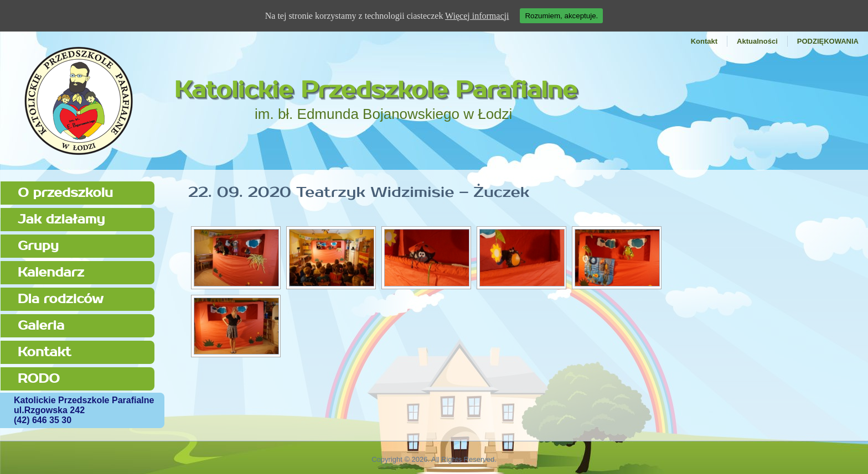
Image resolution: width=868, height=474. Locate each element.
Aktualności (757, 41)
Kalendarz (51, 272)
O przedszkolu (65, 193)
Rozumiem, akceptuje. (561, 16)
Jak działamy (61, 219)
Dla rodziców (61, 299)
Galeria (41, 325)
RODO (39, 379)
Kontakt (704, 41)
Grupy (38, 246)
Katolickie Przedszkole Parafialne (376, 90)
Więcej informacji (477, 16)
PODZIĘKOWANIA (828, 41)
